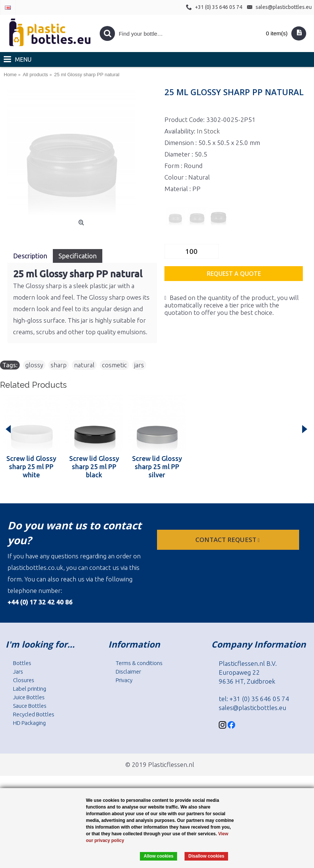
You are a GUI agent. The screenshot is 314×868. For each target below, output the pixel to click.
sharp (59, 365)
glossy (34, 365)
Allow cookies (158, 856)
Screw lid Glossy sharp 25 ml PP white (31, 467)
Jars (18, 672)
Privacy (124, 680)
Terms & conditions (139, 663)
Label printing (30, 689)
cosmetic (114, 365)
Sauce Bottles (30, 706)
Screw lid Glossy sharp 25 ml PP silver (157, 467)
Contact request (228, 540)
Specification (78, 256)
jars (139, 365)
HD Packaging (29, 723)
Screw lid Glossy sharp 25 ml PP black (94, 467)
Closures (24, 680)
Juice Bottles (29, 697)
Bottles (22, 663)
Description (30, 256)
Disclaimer (128, 672)
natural (84, 365)
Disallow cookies (206, 856)
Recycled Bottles (34, 714)
